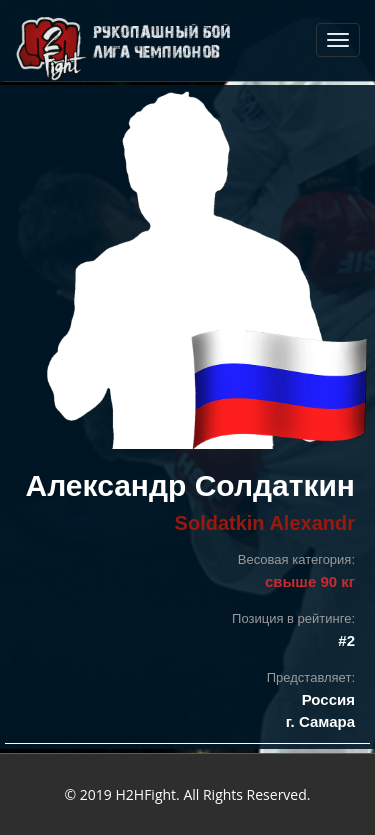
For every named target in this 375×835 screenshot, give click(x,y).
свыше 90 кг (310, 581)
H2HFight (145, 794)
